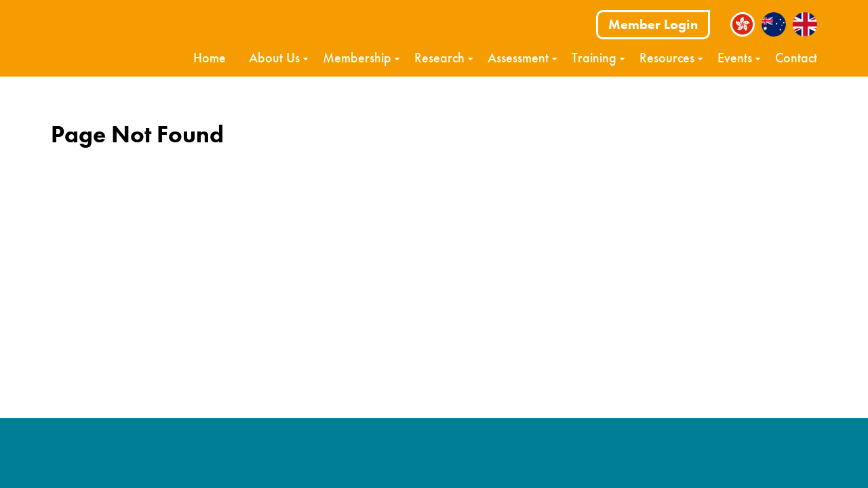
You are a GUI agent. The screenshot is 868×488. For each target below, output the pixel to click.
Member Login (653, 24)
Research (439, 58)
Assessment (518, 58)
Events (735, 58)
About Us (274, 58)
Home (210, 58)
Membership (357, 58)
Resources (667, 58)
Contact (796, 58)
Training (594, 58)
